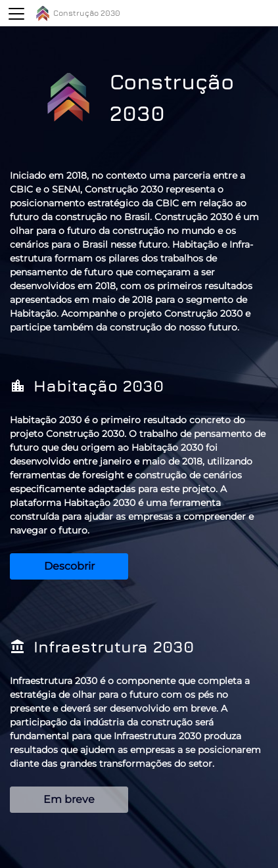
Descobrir (69, 566)
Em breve (69, 799)
